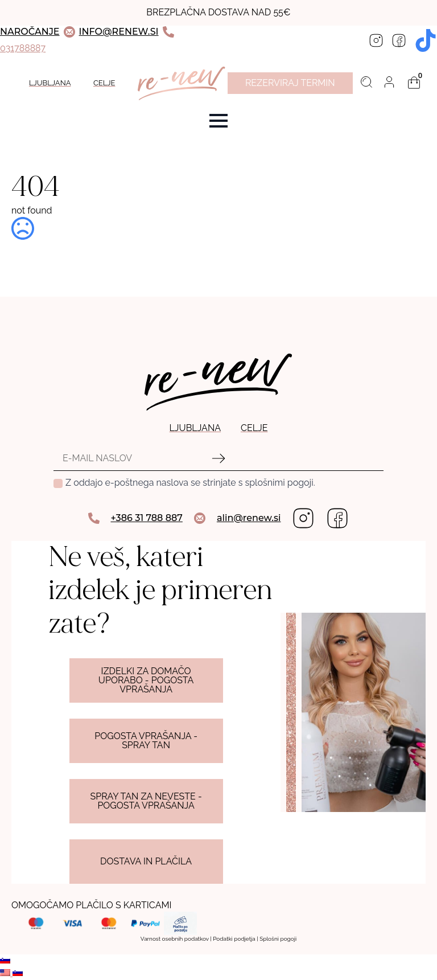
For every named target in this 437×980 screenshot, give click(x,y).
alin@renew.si (249, 518)
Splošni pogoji (278, 939)
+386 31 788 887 (147, 518)
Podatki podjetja (234, 939)
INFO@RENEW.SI (119, 32)
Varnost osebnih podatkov (175, 939)
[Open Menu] (218, 121)
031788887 (23, 48)
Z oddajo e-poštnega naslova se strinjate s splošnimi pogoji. (190, 483)
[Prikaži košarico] (414, 83)
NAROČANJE (30, 32)
